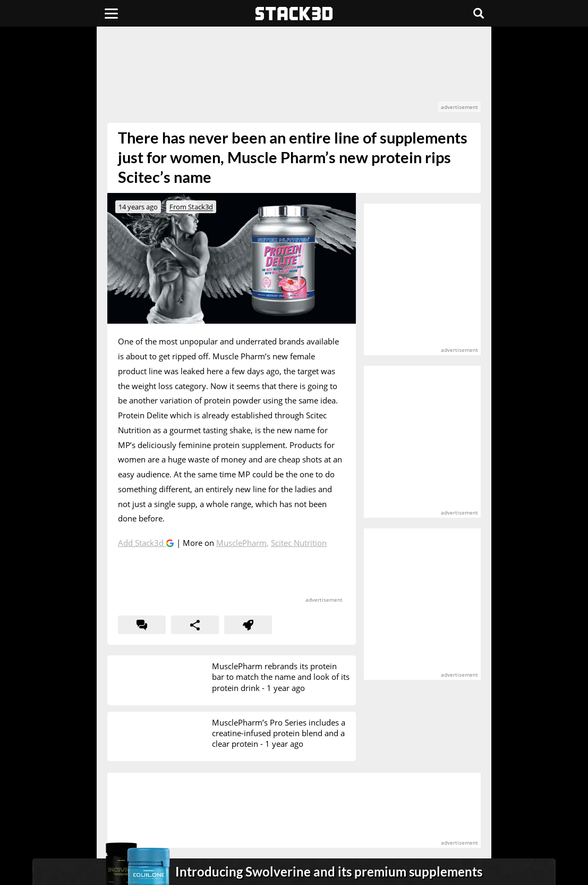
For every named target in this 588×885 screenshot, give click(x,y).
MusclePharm (241, 543)
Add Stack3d (142, 543)
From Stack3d (191, 207)
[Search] (479, 13)
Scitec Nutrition (299, 543)
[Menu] (111, 13)
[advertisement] (294, 75)
